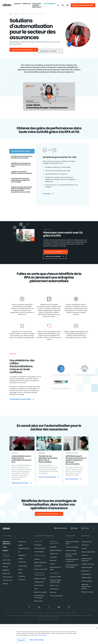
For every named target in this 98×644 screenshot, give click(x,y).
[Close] (97, 628)
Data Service (22, 539)
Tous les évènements (56, 593)
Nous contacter (61, 525)
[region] (49, 635)
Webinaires (53, 558)
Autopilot (5, 581)
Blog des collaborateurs (88, 549)
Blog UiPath (53, 544)
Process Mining (23, 563)
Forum (36, 586)
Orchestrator (22, 559)
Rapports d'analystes (56, 548)
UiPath (53, 589)
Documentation (39, 583)
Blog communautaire (40, 589)
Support (5, 548)
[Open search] (58, 5)
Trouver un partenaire (72, 544)
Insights (21, 542)
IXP (19, 549)
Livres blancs (54, 554)
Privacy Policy (49, 610)
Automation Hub (7, 574)
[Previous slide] (45, 149)
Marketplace (22, 552)
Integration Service (24, 546)
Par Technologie (39, 549)
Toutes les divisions (40, 546)
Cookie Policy (43, 635)
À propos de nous (87, 539)
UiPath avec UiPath (87, 565)
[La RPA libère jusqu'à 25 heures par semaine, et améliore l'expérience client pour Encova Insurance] (76, 460)
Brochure (53, 561)
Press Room (85, 552)
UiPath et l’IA (85, 542)
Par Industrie (38, 542)
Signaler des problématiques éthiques (86, 584)
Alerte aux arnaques (87, 589)
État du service (39, 598)
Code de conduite (87, 578)
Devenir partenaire (71, 548)
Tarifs (5, 544)
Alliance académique (40, 560)
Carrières (84, 546)
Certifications (38, 563)
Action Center (7, 557)
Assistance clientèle (40, 576)
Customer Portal (39, 579)
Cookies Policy (59, 610)
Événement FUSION (55, 574)
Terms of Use (39, 610)
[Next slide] (54, 149)
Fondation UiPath (86, 575)
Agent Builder (6, 561)
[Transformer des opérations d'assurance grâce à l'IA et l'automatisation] (49, 460)
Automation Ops (7, 577)
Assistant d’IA (6, 571)
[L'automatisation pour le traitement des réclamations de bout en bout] (22, 460)
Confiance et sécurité (88, 561)
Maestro (21, 556)
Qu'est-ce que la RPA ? (41, 566)
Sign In (74, 525)
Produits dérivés (86, 571)
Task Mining (22, 573)
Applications (6, 567)
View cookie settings (70, 610)
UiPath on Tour (54, 583)
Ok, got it (22, 640)
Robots (20, 567)
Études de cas (54, 551)
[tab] (22, 150)
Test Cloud (22, 577)
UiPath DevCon (54, 586)
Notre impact (85, 568)
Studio (20, 570)
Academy (37, 556)
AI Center (5, 564)
